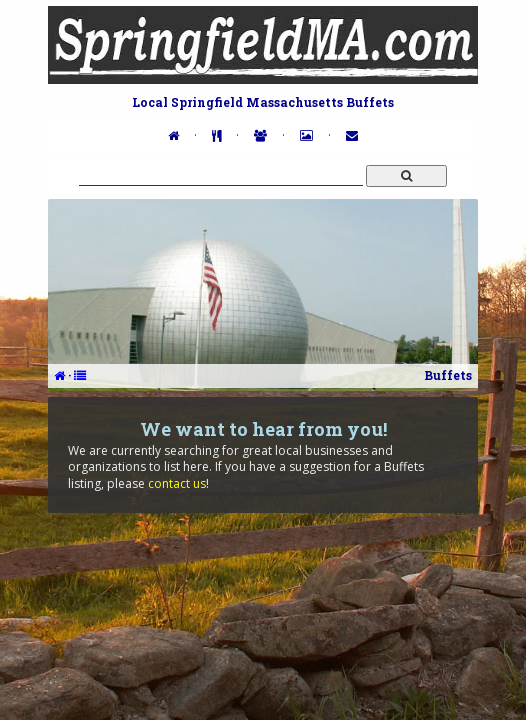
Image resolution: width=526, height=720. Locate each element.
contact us (177, 483)
